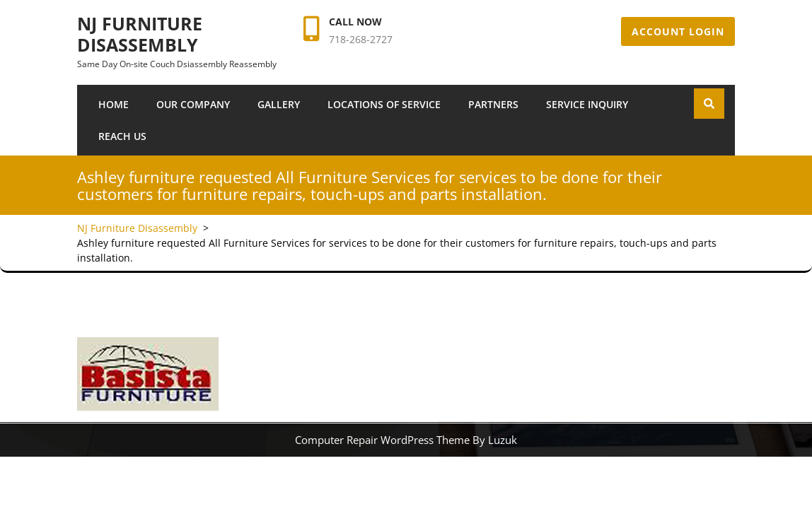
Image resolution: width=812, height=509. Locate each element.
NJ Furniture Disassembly (140, 34)
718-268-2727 (361, 39)
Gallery (279, 104)
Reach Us (122, 136)
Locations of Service (384, 104)
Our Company (193, 104)
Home (114, 104)
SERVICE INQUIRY (587, 104)
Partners (493, 104)
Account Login (678, 31)
